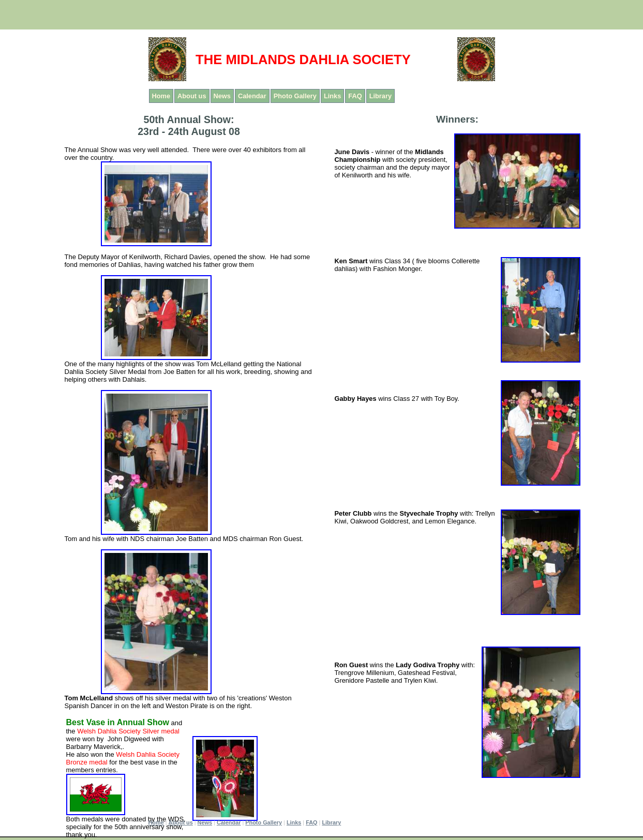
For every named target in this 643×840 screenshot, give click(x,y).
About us (192, 96)
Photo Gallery (295, 96)
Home (161, 96)
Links (332, 96)
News (222, 96)
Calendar (252, 96)
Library (380, 96)
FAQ (355, 96)
